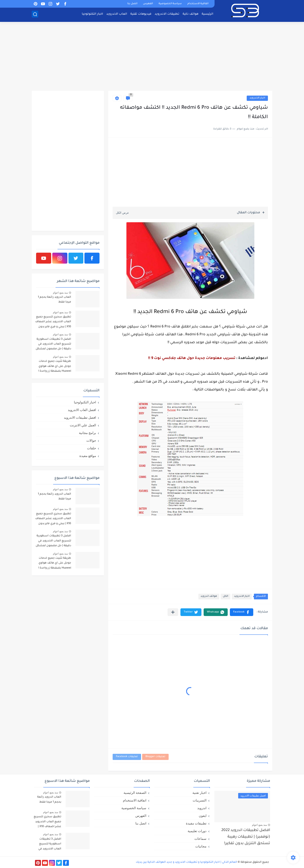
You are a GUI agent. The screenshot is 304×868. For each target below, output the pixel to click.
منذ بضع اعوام (60, 293)
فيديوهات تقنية (141, 14)
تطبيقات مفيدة (196, 823)
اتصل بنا (132, 4)
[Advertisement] (152, 57)
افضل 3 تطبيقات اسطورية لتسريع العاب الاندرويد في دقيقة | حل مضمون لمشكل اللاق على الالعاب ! (53, 345)
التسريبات (200, 800)
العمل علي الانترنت (83, 425)
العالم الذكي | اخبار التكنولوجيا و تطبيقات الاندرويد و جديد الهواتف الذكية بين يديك (186, 862)
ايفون (203, 816)
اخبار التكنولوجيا (92, 14)
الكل (225, 596)
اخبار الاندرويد (257, 98)
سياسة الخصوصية (170, 4)
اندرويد (202, 808)
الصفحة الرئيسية (135, 793)
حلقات (92, 448)
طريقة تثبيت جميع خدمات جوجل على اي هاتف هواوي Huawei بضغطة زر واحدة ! (55, 366)
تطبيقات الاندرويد (167, 14)
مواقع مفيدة (88, 456)
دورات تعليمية (197, 831)
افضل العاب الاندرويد (82, 410)
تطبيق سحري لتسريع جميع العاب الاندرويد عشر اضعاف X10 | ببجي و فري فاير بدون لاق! (53, 323)
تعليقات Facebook (127, 757)
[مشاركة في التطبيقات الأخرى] (173, 612)
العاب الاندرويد (117, 14)
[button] (242, 612)
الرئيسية (207, 14)
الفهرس (148, 4)
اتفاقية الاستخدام (198, 4)
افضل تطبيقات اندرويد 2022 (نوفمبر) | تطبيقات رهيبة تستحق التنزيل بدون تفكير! (246, 837)
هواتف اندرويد (209, 596)
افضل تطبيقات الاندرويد (80, 417)
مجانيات (201, 846)
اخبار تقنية (199, 793)
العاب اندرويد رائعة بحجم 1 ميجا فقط (54, 300)
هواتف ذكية (190, 14)
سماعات (200, 839)
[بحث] (35, 15)
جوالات (91, 440)
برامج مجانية (87, 433)
